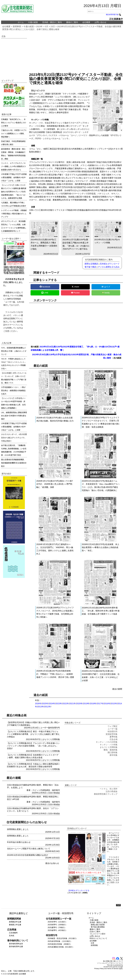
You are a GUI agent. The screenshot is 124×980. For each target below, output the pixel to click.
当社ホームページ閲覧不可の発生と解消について (29, 849)
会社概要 (86, 22)
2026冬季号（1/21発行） (57, 922)
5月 (47, 26)
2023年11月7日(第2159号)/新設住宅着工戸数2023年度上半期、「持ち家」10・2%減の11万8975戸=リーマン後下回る (76, 236)
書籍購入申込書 (15, 925)
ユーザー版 (45, 728)
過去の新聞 (117, 689)
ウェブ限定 (113, 726)
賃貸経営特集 (112, 734)
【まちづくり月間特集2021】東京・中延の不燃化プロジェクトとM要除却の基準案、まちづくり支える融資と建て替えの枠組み (33, 734)
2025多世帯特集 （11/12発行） (60, 941)
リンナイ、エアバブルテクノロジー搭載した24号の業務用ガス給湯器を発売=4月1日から (14, 166)
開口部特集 (113, 753)
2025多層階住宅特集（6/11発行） (61, 947)
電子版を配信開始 (98, 927)
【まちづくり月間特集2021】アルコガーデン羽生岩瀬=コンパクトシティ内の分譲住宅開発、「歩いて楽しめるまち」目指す (33, 746)
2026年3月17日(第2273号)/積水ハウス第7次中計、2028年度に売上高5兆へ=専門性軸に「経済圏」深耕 (55, 484)
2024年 (52, 704)
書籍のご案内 (72, 22)
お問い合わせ (100, 22)
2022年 (66, 704)
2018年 (93, 704)
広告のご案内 (95, 932)
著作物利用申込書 (16, 947)
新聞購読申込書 (15, 922)
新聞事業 (17, 26)
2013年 (41, 707)
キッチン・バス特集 (109, 745)
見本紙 (12, 936)
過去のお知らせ (52, 863)
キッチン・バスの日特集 (107, 742)
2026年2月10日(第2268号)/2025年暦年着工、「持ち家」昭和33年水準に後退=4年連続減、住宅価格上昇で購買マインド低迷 (101, 611)
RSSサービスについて (98, 938)
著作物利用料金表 (16, 944)
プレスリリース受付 (97, 934)
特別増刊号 (55, 728)
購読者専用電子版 (114, 15)
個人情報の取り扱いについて (113, 961)
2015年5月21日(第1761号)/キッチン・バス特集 (108, 233)
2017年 (100, 704)
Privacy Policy (99, 969)
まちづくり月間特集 (51, 739)
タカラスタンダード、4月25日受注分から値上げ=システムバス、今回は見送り (14, 437)
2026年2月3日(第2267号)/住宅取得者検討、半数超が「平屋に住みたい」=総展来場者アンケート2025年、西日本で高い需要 (55, 674)
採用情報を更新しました (18, 829)
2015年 (114, 704)
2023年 (39, 26)
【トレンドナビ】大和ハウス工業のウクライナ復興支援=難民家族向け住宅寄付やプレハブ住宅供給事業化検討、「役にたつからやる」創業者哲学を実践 (14, 191)
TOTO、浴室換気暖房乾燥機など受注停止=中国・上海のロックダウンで (14, 351)
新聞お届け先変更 (98, 925)
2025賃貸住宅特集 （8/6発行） (60, 944)
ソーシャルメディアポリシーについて (110, 963)
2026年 (38, 704)
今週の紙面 (33, 22)
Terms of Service (113, 969)
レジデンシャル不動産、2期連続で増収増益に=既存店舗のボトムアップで (14, 214)
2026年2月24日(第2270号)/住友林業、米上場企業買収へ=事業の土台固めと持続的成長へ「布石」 (100, 548)
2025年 (45, 704)
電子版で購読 (90, 267)
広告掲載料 (13, 933)
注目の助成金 (54, 793)
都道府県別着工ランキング (106, 794)
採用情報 (94, 945)
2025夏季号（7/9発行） (57, 927)
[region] (76, 53)
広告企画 (114, 739)
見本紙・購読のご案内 (52, 22)
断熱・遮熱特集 (111, 750)
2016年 (107, 704)
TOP (118, 905)
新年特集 (114, 755)
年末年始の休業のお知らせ (19, 842)
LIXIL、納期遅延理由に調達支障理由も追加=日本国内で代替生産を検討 (14, 416)
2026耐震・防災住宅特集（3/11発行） (63, 938)
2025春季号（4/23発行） (57, 930)
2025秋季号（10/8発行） (57, 925)
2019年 (86, 704)
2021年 (73, 704)
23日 (53, 26)
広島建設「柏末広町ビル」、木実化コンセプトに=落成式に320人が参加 (14, 122)
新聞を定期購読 (91, 264)
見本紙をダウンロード (110, 264)
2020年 (79, 704)
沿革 (92, 943)
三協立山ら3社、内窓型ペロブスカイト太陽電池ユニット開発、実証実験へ (14, 133)
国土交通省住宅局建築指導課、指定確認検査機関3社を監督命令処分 (14, 463)
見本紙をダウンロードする (79, 890)
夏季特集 (114, 737)
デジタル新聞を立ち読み (109, 267)
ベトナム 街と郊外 (109, 789)
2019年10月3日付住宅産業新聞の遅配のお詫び (27, 855)
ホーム (21, 22)
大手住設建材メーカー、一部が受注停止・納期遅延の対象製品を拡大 (13, 390)
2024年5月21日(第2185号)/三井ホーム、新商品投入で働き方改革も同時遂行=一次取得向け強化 (44, 236)
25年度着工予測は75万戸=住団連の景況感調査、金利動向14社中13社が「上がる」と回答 (14, 177)
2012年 (48, 707)
